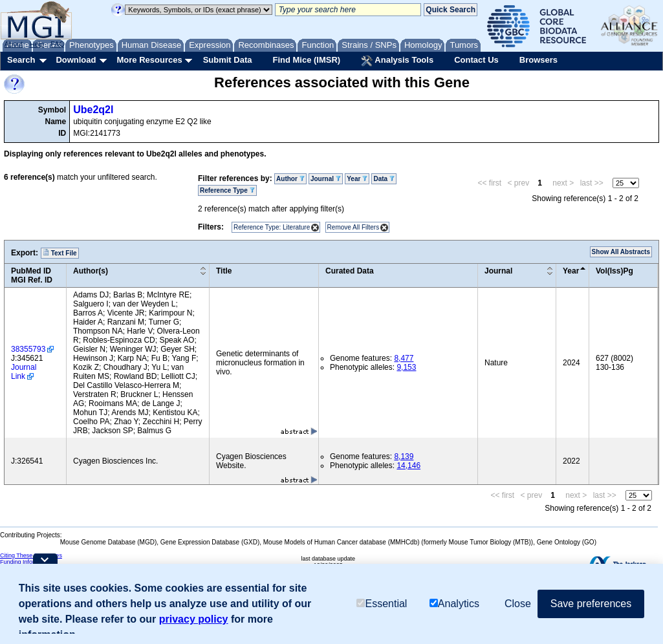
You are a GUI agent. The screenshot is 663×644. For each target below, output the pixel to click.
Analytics (454, 604)
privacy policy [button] (194, 619)
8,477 (404, 358)
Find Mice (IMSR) (306, 60)
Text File (60, 253)
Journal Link (24, 372)
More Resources (149, 60)
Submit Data (228, 60)
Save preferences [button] (591, 604)
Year (357, 179)
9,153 (406, 367)
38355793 (28, 349)
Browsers (538, 60)
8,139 (404, 456)
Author (290, 179)
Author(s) (91, 271)
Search (21, 60)
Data (384, 179)
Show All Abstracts (621, 252)
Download (76, 60)
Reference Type (227, 190)
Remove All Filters (353, 227)
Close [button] (518, 604)
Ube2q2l (93, 110)
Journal (326, 179)
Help (37, 44)
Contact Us (476, 60)
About (14, 44)
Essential (382, 604)
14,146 (408, 466)
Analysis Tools (397, 61)
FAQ (58, 44)
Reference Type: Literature (272, 227)
